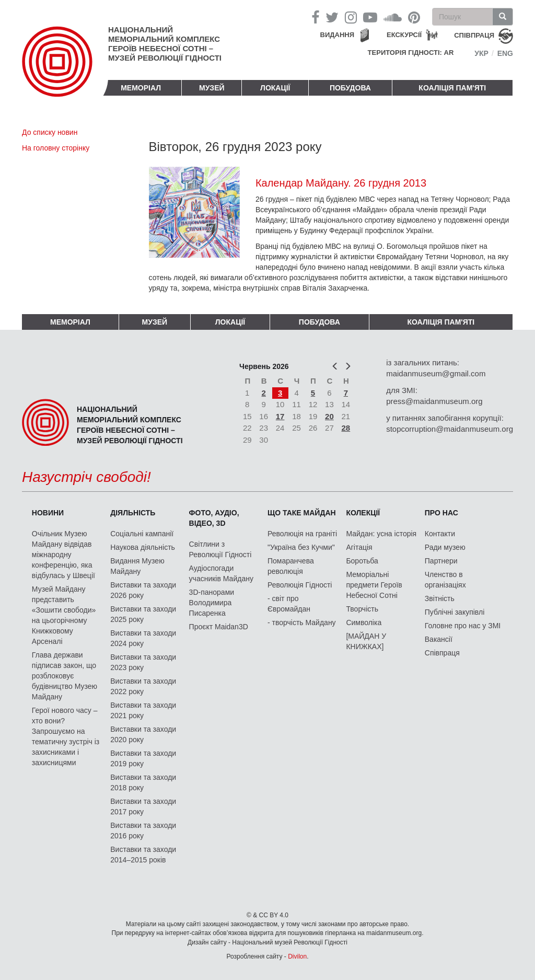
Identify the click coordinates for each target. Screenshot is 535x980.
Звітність (440, 598)
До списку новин (50, 132)
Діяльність (133, 513)
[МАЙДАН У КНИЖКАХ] (366, 641)
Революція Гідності (300, 585)
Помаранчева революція (291, 566)
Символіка (364, 622)
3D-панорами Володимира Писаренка (212, 603)
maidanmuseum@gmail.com (436, 373)
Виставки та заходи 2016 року (143, 831)
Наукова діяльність (143, 547)
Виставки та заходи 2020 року (143, 734)
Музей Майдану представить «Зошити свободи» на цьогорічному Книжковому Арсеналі (64, 615)
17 (280, 416)
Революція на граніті (302, 534)
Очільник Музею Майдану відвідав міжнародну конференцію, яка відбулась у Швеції (63, 555)
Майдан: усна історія (381, 534)
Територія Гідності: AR (411, 53)
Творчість (362, 609)
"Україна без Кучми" (301, 547)
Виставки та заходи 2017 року (143, 806)
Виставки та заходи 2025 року (143, 614)
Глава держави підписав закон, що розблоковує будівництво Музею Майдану (65, 676)
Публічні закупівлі (455, 612)
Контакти (440, 534)
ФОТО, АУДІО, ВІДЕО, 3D (214, 518)
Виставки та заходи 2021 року (143, 710)
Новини (48, 513)
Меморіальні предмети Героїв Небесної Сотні (374, 585)
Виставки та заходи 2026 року (143, 590)
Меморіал (141, 88)
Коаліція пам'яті (452, 88)
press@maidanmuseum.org (434, 401)
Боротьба (362, 561)
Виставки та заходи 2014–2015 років (143, 855)
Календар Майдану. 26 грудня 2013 (341, 183)
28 (346, 428)
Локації (275, 88)
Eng (505, 53)
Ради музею (445, 547)
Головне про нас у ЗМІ (463, 626)
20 (329, 416)
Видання (338, 35)
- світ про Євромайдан (289, 604)
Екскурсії (404, 35)
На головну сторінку (56, 148)
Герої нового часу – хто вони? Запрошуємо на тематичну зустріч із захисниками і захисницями (66, 736)
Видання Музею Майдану (137, 566)
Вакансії (439, 639)
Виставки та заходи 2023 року (143, 662)
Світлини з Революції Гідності (220, 549)
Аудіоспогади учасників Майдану (221, 573)
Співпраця (442, 653)
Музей (212, 88)
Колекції (363, 513)
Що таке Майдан (302, 513)
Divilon (297, 956)
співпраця (474, 35)
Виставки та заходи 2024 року (143, 638)
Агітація (359, 547)
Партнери (441, 561)
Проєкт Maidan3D (219, 627)
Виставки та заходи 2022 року (143, 686)
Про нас (441, 513)
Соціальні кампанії (142, 534)
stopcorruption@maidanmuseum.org (450, 429)
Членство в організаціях (445, 580)
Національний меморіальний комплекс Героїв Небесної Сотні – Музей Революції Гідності (165, 44)
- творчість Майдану (302, 622)
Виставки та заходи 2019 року (143, 758)
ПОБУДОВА (350, 88)
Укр (481, 53)
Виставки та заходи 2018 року (143, 782)
